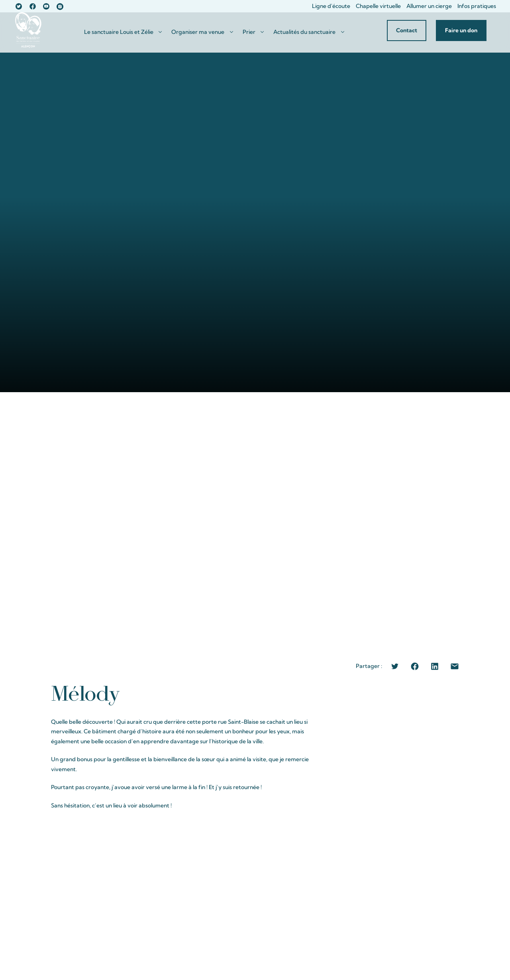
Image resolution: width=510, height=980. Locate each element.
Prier (249, 32)
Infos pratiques (477, 6)
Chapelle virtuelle (378, 6)
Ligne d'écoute (331, 6)
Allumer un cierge (429, 6)
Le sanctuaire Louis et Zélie (119, 32)
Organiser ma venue (198, 32)
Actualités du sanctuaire (304, 32)
